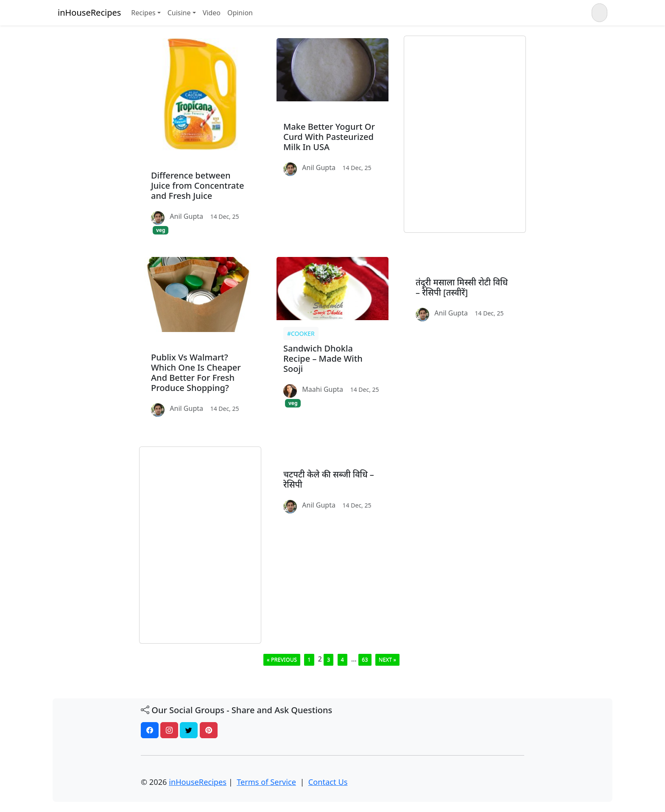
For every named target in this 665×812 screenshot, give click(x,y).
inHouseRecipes (89, 13)
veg (161, 230)
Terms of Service (266, 782)
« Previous (282, 659)
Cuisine (179, 13)
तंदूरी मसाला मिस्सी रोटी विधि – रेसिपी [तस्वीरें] (462, 287)
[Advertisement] (465, 134)
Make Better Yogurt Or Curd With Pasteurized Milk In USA (329, 137)
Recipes (143, 13)
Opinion (240, 13)
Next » (387, 659)
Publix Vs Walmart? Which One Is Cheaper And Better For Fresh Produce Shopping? (196, 373)
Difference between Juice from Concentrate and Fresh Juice (197, 186)
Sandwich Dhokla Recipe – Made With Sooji (323, 359)
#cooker (301, 333)
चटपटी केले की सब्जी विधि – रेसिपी (329, 479)
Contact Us (328, 782)
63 (365, 659)
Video (212, 13)
